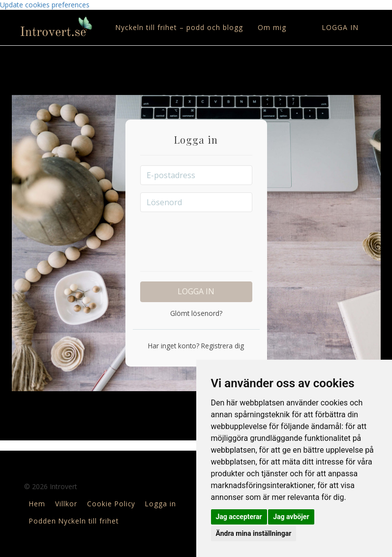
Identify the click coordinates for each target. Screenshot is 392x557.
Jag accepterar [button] (239, 517)
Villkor (66, 504)
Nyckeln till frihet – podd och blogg (179, 27)
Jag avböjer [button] (291, 517)
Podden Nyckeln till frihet (74, 521)
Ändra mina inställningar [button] (254, 533)
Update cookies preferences (45, 5)
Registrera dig (222, 346)
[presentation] (215, 239)
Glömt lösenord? (196, 313)
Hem (37, 504)
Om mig (272, 27)
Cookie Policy (111, 504)
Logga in (340, 27)
